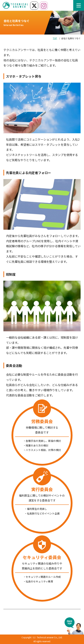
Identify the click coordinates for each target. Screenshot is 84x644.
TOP (55, 38)
